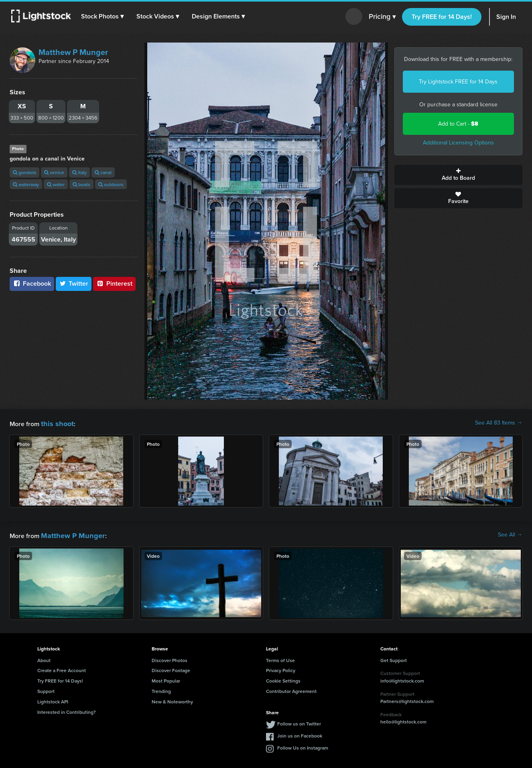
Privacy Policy (281, 668)
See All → (510, 534)
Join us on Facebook (300, 733)
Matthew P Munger (73, 52)
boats (81, 184)
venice (54, 172)
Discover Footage (171, 668)
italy (79, 172)
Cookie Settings (283, 678)
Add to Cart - (458, 124)
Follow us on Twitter (299, 721)
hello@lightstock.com (403, 719)
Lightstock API (53, 699)
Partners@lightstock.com (407, 699)
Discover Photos (170, 658)
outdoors (111, 184)
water (56, 184)
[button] (104, 16)
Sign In (506, 17)
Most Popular (166, 678)
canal (103, 172)
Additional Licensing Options (458, 143)
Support (46, 689)
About (44, 658)
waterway (26, 184)
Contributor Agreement (291, 689)
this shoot (55, 423)
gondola (24, 172)
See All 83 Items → (499, 423)
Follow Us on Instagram (303, 745)
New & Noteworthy (172, 699)
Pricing (382, 17)
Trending (161, 689)
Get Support (394, 658)
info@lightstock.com (402, 678)
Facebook (32, 283)
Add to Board (459, 175)
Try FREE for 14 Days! (442, 17)
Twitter (74, 283)
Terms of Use (280, 658)
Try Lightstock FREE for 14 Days (458, 82)
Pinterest (114, 283)
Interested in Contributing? (67, 710)
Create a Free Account (62, 668)
